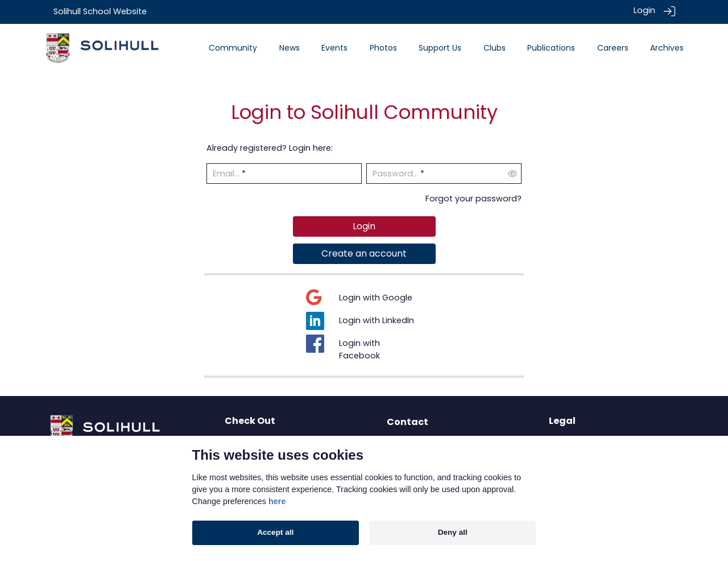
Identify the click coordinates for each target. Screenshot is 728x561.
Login (644, 10)
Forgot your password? (473, 198)
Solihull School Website (100, 11)
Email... (226, 174)
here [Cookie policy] (277, 501)
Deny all (453, 532)
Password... (395, 174)
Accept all (275, 532)
